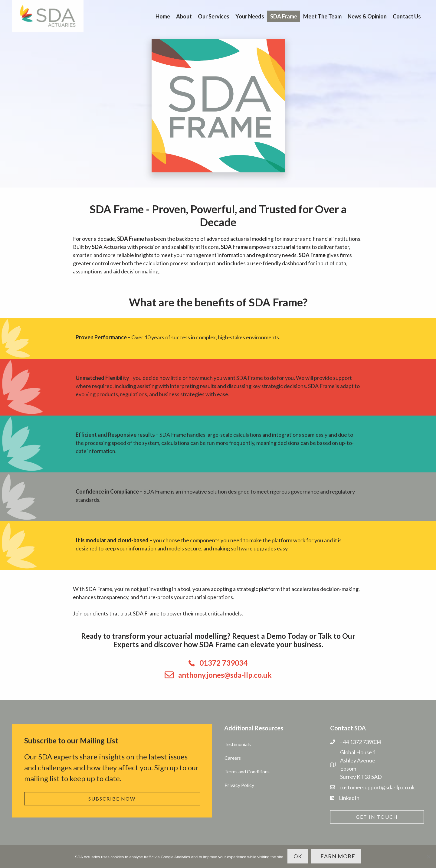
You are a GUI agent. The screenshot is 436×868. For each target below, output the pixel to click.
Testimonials (238, 744)
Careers (233, 758)
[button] (112, 799)
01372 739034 (223, 663)
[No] (428, 857)
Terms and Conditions (247, 771)
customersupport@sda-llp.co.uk (377, 787)
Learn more (336, 856)
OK (298, 856)
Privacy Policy (239, 785)
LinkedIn (349, 798)
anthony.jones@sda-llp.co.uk (225, 675)
